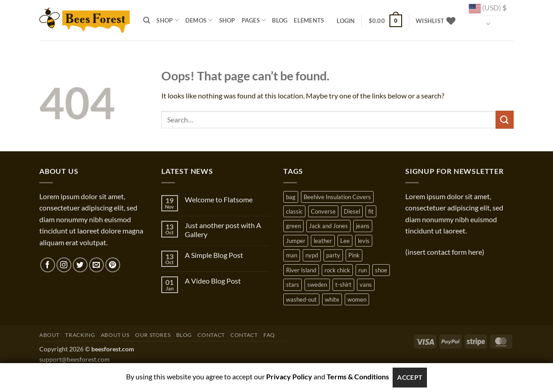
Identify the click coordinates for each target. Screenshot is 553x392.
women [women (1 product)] (357, 299)
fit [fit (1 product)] (371, 211)
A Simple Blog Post (214, 255)
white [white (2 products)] (332, 299)
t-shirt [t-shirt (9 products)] (343, 285)
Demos (199, 20)
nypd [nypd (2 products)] (312, 255)
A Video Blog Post (213, 281)
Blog (280, 20)
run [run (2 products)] (363, 270)
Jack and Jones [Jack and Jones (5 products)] (328, 226)
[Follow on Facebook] (48, 265)
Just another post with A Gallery (223, 229)
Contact (211, 335)
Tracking (80, 335)
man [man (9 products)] (292, 255)
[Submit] (505, 119)
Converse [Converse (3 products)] (323, 211)
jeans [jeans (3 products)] (363, 226)
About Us (115, 335)
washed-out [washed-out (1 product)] (301, 299)
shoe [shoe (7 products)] (381, 270)
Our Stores (153, 335)
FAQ (269, 335)
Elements (309, 20)
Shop (167, 20)
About (49, 335)
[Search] (147, 20)
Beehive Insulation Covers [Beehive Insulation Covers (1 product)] (337, 197)
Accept (410, 377)
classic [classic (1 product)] (294, 211)
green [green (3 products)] (293, 226)
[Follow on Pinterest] (113, 265)
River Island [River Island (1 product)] (301, 270)
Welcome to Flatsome (219, 199)
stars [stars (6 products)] (293, 285)
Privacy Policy (289, 376)
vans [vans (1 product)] (366, 285)
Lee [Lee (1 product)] (345, 241)
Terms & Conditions (358, 376)
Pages (254, 20)
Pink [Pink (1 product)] (354, 255)
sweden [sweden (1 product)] (317, 285)
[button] (346, 21)
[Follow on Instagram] (64, 265)
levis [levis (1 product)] (364, 241)
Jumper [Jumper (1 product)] (296, 241)
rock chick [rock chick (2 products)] (337, 270)
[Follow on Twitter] (80, 265)
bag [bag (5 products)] (291, 197)
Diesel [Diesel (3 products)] (352, 211)
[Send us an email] (96, 265)
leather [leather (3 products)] (323, 241)
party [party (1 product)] (333, 255)
